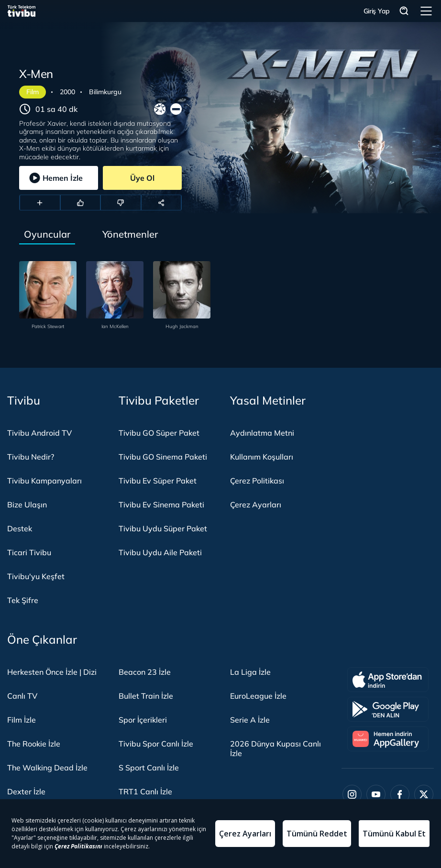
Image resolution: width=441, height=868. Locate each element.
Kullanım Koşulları (262, 457)
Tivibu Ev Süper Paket (158, 481)
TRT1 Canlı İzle (145, 791)
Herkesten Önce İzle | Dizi (52, 672)
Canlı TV (22, 696)
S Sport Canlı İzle (149, 768)
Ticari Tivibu (29, 552)
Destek (20, 528)
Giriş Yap (377, 11)
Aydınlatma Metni (262, 433)
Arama (404, 11)
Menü (426, 11)
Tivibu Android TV (39, 433)
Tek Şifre (23, 600)
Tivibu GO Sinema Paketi (163, 457)
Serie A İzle (250, 720)
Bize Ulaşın (27, 505)
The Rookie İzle (34, 744)
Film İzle (22, 720)
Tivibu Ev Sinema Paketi (161, 505)
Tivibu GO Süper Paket (159, 433)
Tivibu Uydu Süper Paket (163, 528)
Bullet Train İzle (146, 696)
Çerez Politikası (257, 481)
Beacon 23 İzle (145, 672)
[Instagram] (352, 794)
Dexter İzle (26, 791)
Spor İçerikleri (143, 720)
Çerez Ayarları (256, 505)
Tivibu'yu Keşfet (36, 576)
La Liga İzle (250, 672)
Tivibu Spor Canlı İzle (156, 744)
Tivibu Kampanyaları (44, 481)
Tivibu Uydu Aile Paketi (160, 552)
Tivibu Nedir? (31, 457)
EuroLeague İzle (258, 696)
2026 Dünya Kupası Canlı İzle (276, 748)
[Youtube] (376, 794)
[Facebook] (400, 794)
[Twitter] (424, 794)
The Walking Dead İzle (47, 768)
